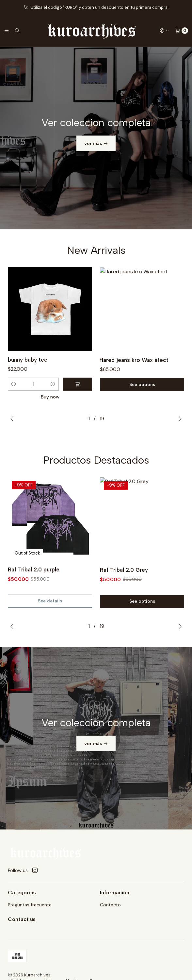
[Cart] (182, 31)
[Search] (17, 31)
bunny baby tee (28, 388)
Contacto (110, 905)
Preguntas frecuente (30, 905)
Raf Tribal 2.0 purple (34, 598)
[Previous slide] (12, 419)
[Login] (165, 31)
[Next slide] (180, 419)
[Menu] (7, 31)
